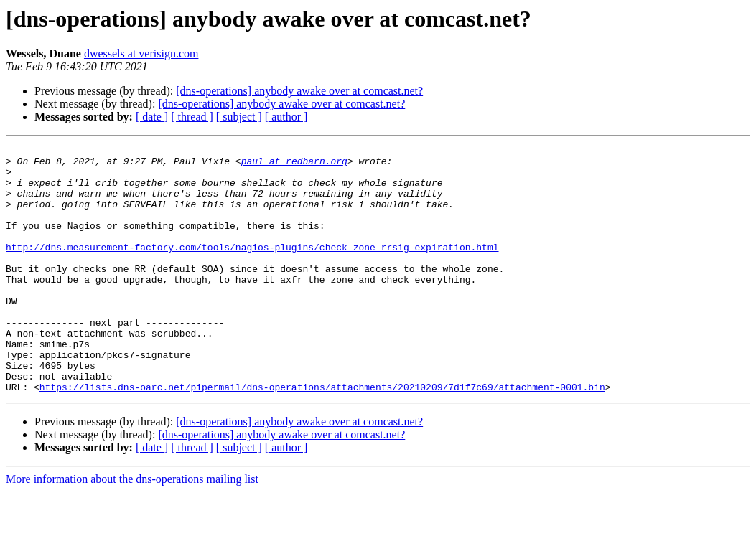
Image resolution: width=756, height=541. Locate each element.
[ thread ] (192, 117)
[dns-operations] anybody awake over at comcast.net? (299, 91)
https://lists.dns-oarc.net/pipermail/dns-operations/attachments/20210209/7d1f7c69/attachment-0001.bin (322, 436)
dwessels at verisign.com (141, 53)
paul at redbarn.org (294, 165)
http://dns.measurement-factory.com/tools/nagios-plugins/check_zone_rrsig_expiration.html (252, 268)
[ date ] (152, 117)
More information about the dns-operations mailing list (132, 528)
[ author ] (286, 117)
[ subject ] (239, 117)
